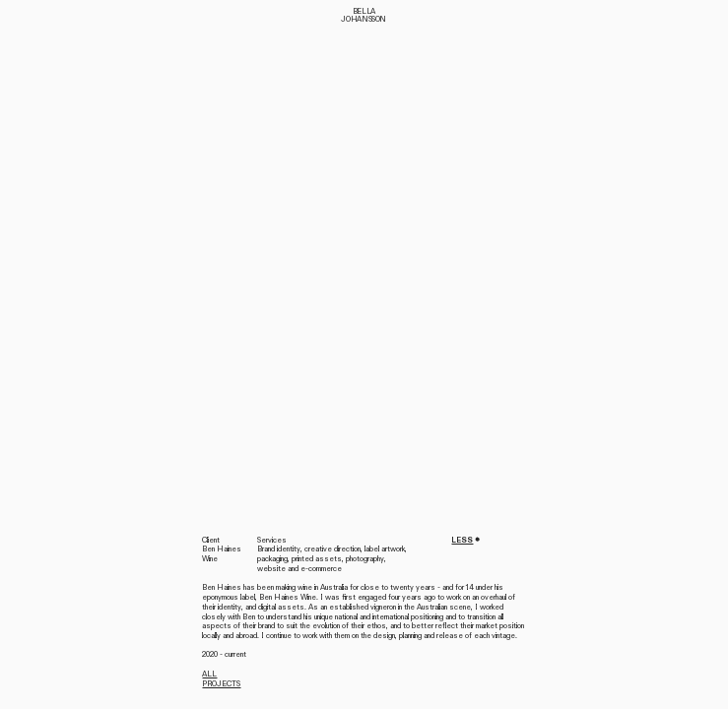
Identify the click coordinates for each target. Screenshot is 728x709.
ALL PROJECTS (221, 679)
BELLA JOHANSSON (364, 15)
